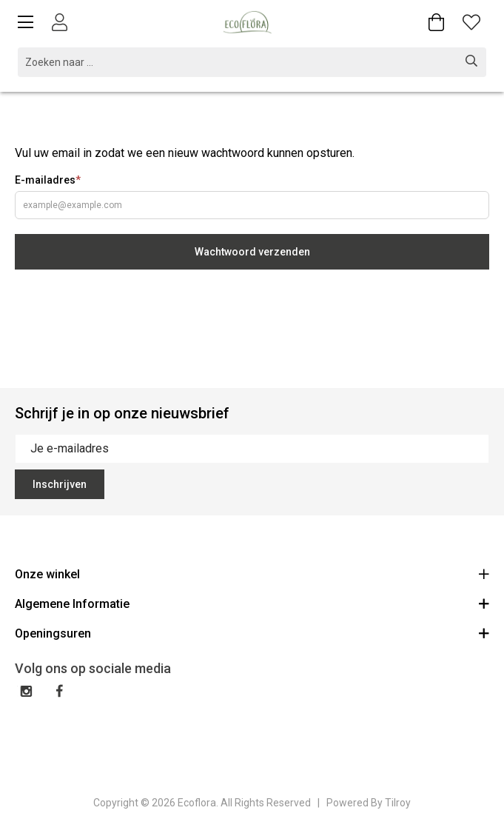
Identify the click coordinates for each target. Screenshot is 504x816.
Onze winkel (252, 573)
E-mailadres (48, 180)
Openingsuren (252, 633)
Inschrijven (60, 484)
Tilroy (398, 803)
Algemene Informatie (252, 603)
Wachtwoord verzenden (252, 252)
